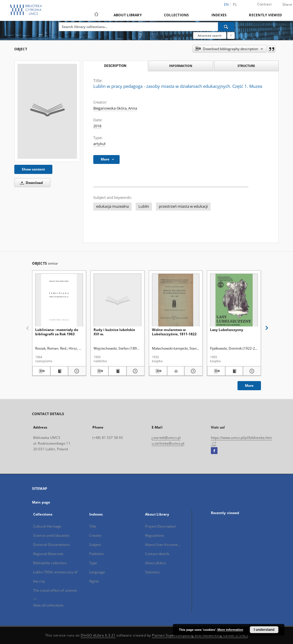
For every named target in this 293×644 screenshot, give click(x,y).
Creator (96, 535)
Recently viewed (265, 15)
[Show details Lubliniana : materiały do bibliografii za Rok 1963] (76, 371)
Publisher (97, 554)
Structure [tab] (246, 66)
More (249, 386)
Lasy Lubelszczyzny (227, 330)
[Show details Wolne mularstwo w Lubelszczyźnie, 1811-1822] (193, 371)
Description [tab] (115, 66)
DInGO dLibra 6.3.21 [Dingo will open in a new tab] (98, 635)
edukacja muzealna (112, 206)
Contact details (157, 554)
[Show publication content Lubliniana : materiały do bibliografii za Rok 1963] (59, 371)
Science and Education (52, 535)
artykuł (99, 144)
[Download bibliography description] (41, 371)
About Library (128, 15)
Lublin (144, 206)
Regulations (155, 535)
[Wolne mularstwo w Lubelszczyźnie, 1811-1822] (176, 300)
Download (30, 183)
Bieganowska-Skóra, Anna (115, 108)
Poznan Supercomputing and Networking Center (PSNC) (200, 635)
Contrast (264, 4)
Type (93, 563)
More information (230, 630)
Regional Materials (48, 554)
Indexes (219, 15)
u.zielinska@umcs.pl (168, 443)
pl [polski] (235, 4)
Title (93, 526)
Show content (33, 169)
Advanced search (210, 35)
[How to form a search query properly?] (231, 35)
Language (97, 572)
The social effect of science (55, 590)
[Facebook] (214, 451)
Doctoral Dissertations (52, 545)
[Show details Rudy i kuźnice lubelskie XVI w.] (135, 371)
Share (287, 5)
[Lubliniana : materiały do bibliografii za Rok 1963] (59, 300)
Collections (177, 15)
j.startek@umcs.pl (166, 438)
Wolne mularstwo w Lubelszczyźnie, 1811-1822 (174, 332)
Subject (95, 545)
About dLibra (155, 563)
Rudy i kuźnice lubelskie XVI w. (114, 332)
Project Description (161, 526)
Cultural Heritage (47, 526)
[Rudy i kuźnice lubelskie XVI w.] (117, 300)
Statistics (152, 572)
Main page (41, 502)
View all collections (48, 605)
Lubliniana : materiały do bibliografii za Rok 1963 (57, 332)
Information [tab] (181, 66)
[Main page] (96, 15)
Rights (94, 581)
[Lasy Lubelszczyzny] (234, 300)
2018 (97, 126)
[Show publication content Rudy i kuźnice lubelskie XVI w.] (117, 371)
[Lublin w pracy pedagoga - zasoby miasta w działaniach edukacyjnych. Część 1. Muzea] (47, 111)
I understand (264, 630)
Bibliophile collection (50, 563)
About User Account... (163, 545)
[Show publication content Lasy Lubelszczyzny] (234, 371)
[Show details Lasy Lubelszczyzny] (251, 371)
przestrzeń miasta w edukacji (183, 206)
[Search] (226, 27)
